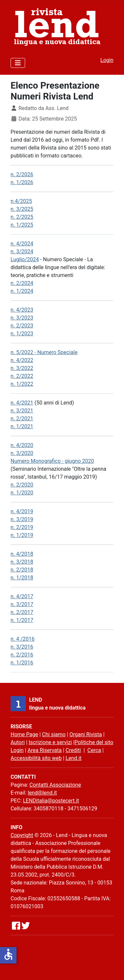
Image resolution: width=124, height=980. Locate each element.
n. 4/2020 (22, 445)
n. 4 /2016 (23, 639)
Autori (18, 742)
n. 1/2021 (22, 426)
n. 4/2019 (22, 511)
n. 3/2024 (22, 252)
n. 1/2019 (22, 535)
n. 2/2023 (22, 326)
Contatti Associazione (55, 785)
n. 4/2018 (22, 554)
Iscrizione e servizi (50, 742)
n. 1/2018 (22, 578)
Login (107, 60)
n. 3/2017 (22, 604)
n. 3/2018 (22, 562)
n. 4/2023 (22, 310)
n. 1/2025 (22, 225)
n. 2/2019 (22, 527)
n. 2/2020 (22, 485)
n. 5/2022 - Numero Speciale (44, 352)
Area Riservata (44, 750)
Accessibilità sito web (36, 758)
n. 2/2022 (22, 376)
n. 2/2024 (22, 283)
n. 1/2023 (22, 334)
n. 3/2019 (22, 519)
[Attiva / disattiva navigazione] (18, 63)
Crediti (73, 750)
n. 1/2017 (22, 620)
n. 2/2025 (22, 217)
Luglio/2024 (25, 259)
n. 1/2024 (22, 291)
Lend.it (73, 758)
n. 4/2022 (22, 360)
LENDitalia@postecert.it (51, 801)
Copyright (22, 835)
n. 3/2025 (22, 209)
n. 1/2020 (22, 493)
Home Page (24, 734)
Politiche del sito (94, 742)
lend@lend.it (42, 793)
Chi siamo (54, 734)
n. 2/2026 (22, 174)
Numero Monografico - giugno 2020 (52, 461)
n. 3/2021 (22, 411)
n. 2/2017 (22, 612)
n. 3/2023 (22, 318)
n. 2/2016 (22, 655)
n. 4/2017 (22, 596)
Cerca (94, 750)
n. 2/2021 (22, 419)
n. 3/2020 (22, 453)
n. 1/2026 (22, 182)
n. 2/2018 (22, 570)
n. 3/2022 (22, 368)
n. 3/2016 (22, 647)
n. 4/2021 (22, 403)
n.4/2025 (21, 201)
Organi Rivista (86, 734)
